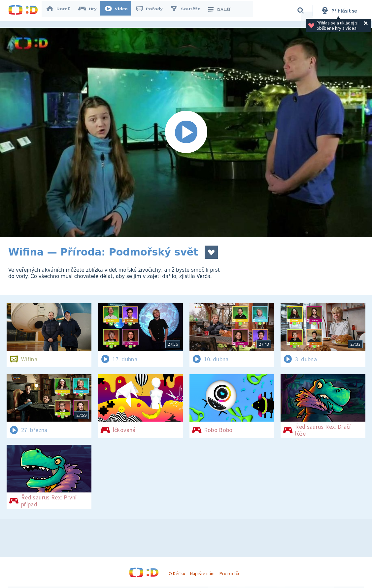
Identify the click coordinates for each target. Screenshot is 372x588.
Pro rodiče (230, 573)
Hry (91, 11)
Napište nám (202, 573)
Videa (119, 11)
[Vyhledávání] (301, 11)
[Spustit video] (186, 133)
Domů (61, 11)
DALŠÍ (222, 11)
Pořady (152, 11)
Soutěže (188, 11)
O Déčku (177, 573)
